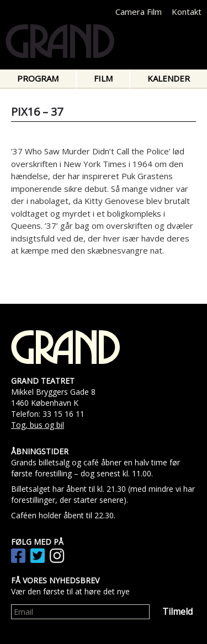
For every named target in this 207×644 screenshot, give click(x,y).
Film (103, 78)
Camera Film (139, 12)
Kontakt (187, 12)
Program (38, 78)
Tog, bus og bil (38, 425)
